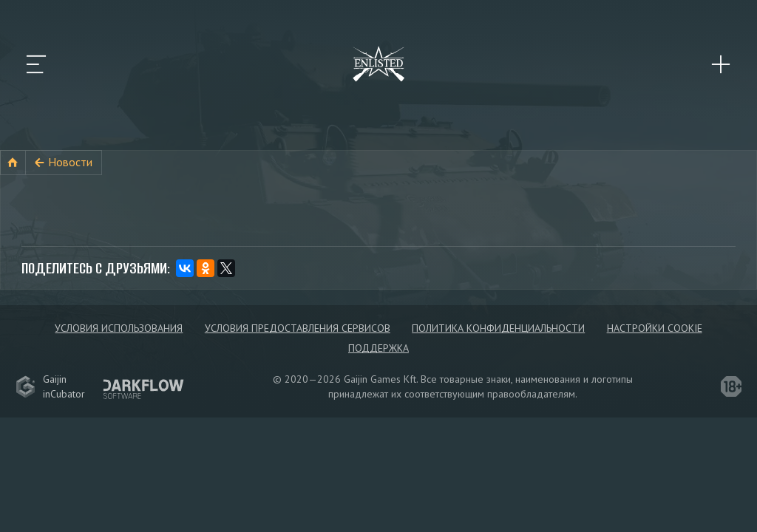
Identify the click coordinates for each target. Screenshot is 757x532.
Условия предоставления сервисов (298, 328)
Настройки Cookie (655, 328)
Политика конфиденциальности (498, 328)
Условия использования (119, 328)
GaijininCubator (50, 386)
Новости (70, 162)
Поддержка (378, 348)
